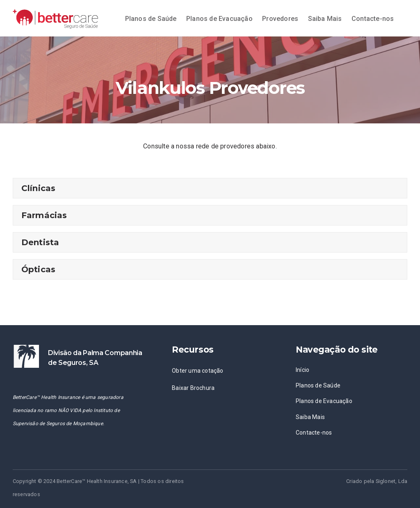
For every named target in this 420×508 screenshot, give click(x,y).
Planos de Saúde (151, 19)
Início (302, 370)
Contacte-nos (373, 19)
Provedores (280, 19)
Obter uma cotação (197, 371)
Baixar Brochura (193, 388)
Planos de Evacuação (219, 19)
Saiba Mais (325, 19)
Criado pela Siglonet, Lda (377, 481)
